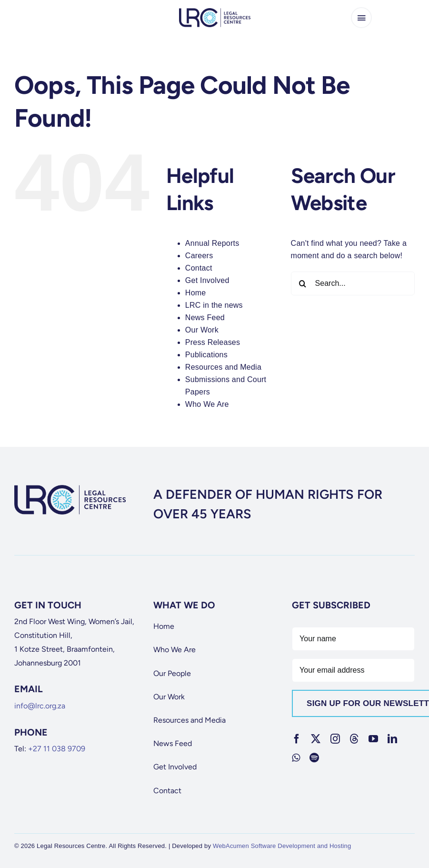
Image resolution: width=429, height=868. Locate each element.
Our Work (202, 330)
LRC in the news (214, 305)
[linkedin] (392, 739)
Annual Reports (212, 243)
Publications (206, 355)
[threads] (354, 739)
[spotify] (314, 758)
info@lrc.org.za (40, 706)
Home (196, 293)
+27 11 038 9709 (57, 749)
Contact (199, 268)
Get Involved (207, 280)
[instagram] (335, 739)
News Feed (205, 318)
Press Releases (213, 342)
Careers (199, 256)
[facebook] (297, 739)
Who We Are (207, 404)
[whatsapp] (296, 758)
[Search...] (353, 283)
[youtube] (373, 739)
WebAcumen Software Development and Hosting (282, 846)
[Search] (303, 283)
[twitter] (316, 739)
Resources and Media (223, 367)
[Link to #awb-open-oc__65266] (361, 18)
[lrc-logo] (215, 12)
